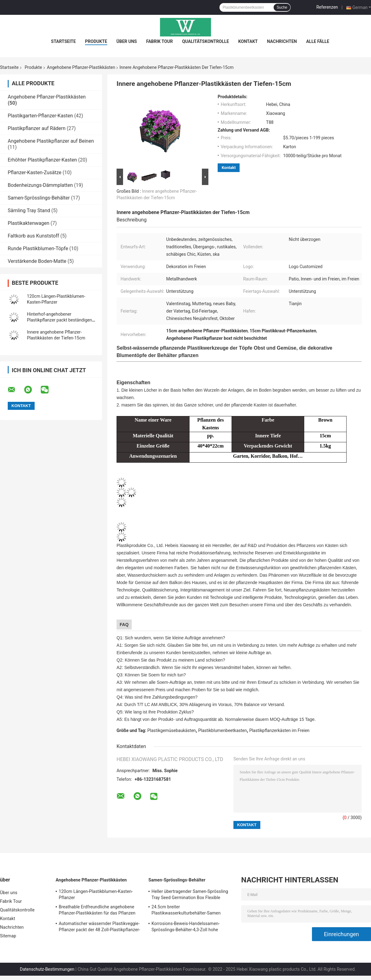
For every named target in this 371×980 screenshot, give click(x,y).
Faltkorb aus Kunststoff (33, 236)
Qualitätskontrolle (206, 41)
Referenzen (327, 7)
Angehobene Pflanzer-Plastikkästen (81, 67)
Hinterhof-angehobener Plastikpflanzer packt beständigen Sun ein (60, 320)
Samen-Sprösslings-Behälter (39, 198)
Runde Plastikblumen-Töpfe (38, 248)
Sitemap (8, 936)
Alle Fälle (318, 41)
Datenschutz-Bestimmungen (47, 969)
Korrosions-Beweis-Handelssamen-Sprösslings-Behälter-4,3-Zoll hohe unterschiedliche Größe (185, 927)
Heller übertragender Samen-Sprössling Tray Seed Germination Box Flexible (190, 894)
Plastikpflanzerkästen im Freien (279, 730)
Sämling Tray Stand (29, 210)
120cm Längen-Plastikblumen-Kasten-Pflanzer (96, 894)
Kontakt (248, 41)
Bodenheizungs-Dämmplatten (40, 185)
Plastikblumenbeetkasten (223, 730)
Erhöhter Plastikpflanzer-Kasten (42, 160)
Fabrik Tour (160, 41)
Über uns (127, 41)
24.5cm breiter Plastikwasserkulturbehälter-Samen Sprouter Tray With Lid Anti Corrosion (188, 911)
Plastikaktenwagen (29, 223)
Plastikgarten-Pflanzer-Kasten (40, 116)
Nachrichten (282, 41)
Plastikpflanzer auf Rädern (37, 128)
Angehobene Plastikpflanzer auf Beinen (51, 141)
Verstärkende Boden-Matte (37, 261)
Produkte (96, 41)
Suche (282, 7)
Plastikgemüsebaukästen (172, 730)
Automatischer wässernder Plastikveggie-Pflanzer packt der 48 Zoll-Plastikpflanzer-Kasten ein (99, 927)
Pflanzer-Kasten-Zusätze (35, 172)
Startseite (63, 41)
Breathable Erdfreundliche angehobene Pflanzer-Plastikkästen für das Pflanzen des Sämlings (97, 911)
